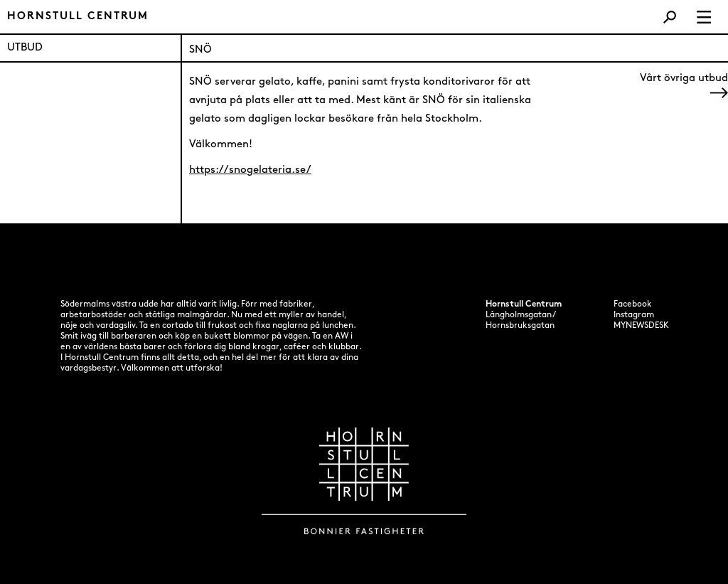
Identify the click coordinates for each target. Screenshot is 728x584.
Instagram (634, 315)
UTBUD (25, 48)
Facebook (633, 304)
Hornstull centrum (78, 17)
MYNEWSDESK (641, 326)
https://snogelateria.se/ (250, 170)
